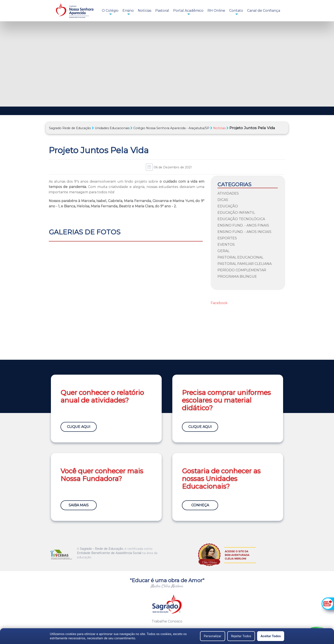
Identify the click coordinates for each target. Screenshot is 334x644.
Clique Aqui (79, 427)
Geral (223, 251)
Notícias (145, 11)
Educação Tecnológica (241, 219)
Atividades (228, 193)
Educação (228, 206)
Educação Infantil (236, 213)
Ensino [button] (128, 11)
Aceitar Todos (271, 636)
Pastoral (162, 11)
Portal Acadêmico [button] (188, 11)
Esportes (227, 238)
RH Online (216, 11)
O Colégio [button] (110, 11)
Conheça (200, 505)
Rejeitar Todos (241, 636)
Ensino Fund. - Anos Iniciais (244, 232)
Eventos (226, 245)
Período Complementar (242, 270)
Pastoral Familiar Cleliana (245, 264)
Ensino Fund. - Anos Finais (243, 225)
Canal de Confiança (264, 11)
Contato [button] (236, 11)
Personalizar (213, 636)
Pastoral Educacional (240, 257)
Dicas (223, 200)
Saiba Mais (79, 505)
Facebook (219, 303)
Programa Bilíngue (237, 277)
